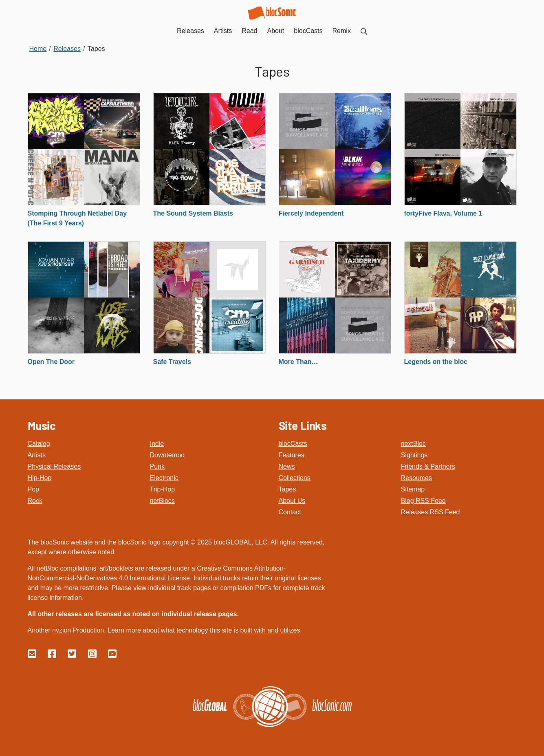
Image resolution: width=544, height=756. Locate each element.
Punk (157, 466)
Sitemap (413, 489)
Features (292, 455)
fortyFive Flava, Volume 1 (443, 213)
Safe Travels (172, 362)
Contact (290, 512)
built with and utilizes (270, 630)
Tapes (287, 489)
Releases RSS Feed (431, 512)
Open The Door (51, 362)
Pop (33, 489)
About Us (292, 501)
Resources (416, 478)
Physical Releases (54, 466)
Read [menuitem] (249, 31)
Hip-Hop (40, 478)
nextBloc (413, 444)
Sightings (414, 455)
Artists (37, 455)
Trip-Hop (163, 489)
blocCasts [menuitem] (308, 31)
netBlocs (162, 501)
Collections (295, 478)
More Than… (298, 362)
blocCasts (293, 444)
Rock (35, 501)
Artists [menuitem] (223, 31)
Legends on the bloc (436, 362)
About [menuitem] (276, 31)
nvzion (62, 630)
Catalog (39, 444)
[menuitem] (364, 31)
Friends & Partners (428, 466)
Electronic (164, 478)
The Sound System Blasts (193, 213)
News (287, 466)
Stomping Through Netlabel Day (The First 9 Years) (77, 218)
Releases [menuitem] (191, 31)
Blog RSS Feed (423, 501)
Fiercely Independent (311, 213)
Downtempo (167, 455)
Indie (157, 444)
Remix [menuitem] (342, 31)
